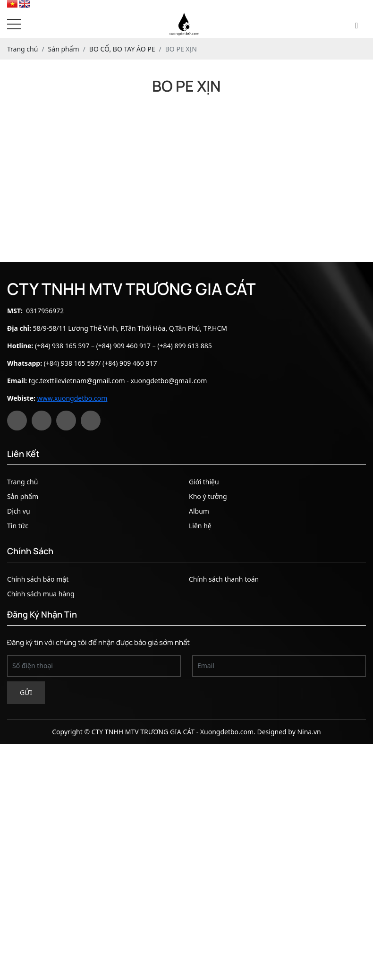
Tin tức (18, 526)
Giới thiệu (204, 482)
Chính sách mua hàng (41, 594)
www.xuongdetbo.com (72, 398)
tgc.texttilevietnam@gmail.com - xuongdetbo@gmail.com (118, 381)
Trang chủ (22, 482)
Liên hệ (200, 526)
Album (199, 511)
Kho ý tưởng (208, 496)
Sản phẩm (23, 496)
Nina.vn (309, 732)
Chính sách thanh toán (224, 579)
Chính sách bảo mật (38, 579)
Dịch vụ (19, 511)
